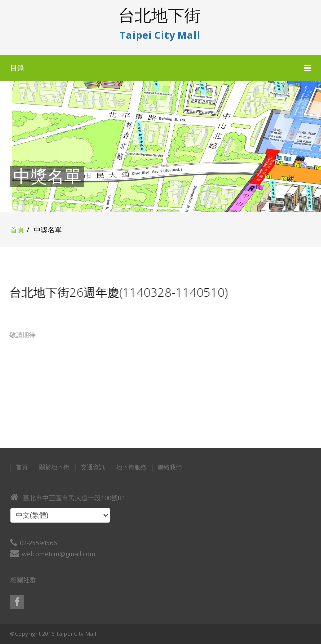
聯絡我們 (170, 467)
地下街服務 (131, 467)
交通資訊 (93, 467)
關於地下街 (54, 467)
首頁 (17, 229)
